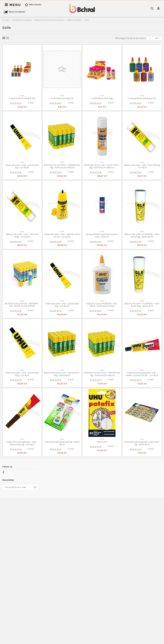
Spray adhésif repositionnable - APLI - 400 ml (102, 235)
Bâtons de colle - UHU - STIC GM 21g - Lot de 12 (142, 166)
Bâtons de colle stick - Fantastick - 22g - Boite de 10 (62, 374)
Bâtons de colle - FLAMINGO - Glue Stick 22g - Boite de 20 (142, 235)
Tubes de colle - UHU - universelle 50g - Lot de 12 (22, 374)
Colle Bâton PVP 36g (102, 98)
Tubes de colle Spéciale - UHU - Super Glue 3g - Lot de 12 (22, 443)
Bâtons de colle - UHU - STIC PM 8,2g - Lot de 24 (22, 235)
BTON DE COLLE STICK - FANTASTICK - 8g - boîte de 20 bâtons (62, 166)
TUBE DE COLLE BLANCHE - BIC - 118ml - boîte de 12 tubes (102, 305)
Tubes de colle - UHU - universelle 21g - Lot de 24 (22, 166)
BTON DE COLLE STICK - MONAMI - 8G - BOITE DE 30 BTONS (22, 305)
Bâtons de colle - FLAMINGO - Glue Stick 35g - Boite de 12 (142, 305)
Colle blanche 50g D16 (62, 98)
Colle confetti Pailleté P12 (22, 98)
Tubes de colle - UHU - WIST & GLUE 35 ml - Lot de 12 (62, 235)
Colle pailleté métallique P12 (142, 98)
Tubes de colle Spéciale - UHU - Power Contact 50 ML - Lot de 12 (142, 374)
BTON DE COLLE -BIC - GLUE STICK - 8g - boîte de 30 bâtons (102, 166)
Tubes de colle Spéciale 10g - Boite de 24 (62, 443)
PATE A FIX (102, 442)
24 (157, 38)
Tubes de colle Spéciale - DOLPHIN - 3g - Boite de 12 (142, 443)
